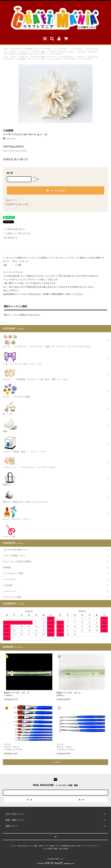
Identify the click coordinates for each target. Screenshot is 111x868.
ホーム (6, 49)
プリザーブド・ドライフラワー (88, 52)
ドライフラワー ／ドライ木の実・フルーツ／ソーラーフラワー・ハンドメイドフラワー (39, 49)
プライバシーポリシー (90, 846)
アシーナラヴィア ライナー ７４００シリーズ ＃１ (65, 747)
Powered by (55, 863)
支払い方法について (25, 846)
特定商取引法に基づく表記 (17, 204)
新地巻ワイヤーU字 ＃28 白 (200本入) (69, 694)
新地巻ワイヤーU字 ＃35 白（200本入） (16, 694)
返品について (11, 200)
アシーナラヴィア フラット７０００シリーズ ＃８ (13, 747)
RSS (61, 849)
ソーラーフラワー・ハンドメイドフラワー (85, 49)
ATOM (66, 849)
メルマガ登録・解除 (50, 849)
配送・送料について (41, 846)
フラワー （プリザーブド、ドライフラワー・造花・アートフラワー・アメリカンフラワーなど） (43, 52)
